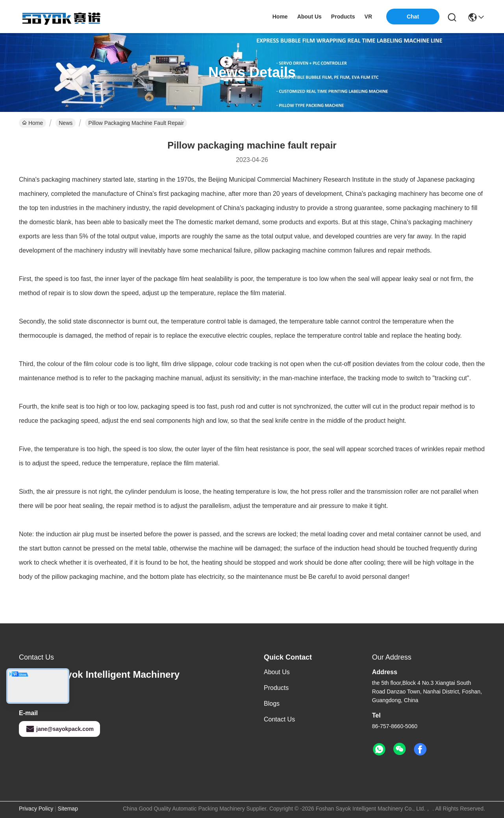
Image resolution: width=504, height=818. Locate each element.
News (66, 123)
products (343, 17)
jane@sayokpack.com (59, 729)
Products (276, 688)
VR (368, 17)
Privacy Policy (36, 809)
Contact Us (279, 719)
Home (280, 17)
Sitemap (68, 809)
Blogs (272, 704)
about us (309, 17)
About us (277, 672)
